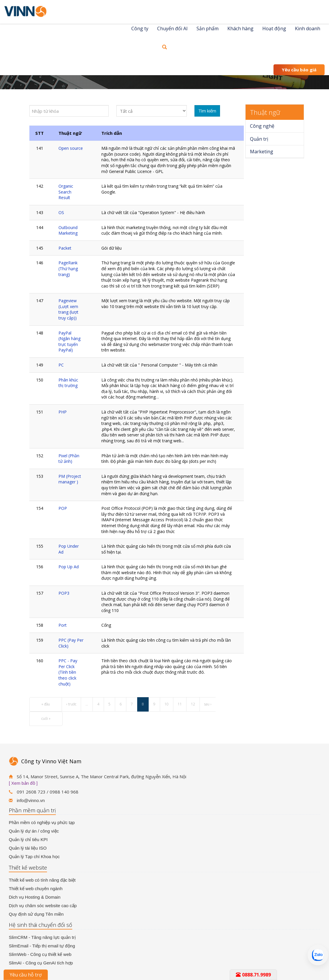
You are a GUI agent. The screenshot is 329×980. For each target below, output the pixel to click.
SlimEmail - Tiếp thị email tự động (42, 946)
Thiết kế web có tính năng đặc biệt (42, 880)
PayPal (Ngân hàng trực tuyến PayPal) (69, 342)
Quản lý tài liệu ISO (28, 848)
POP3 (64, 593)
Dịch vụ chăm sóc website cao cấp (43, 906)
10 (167, 704)
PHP (63, 412)
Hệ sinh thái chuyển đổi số (41, 925)
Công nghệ (262, 126)
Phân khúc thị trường (68, 383)
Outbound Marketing (68, 230)
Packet (65, 248)
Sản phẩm (208, 28)
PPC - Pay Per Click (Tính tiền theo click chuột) (68, 672)
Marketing (262, 152)
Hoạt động (274, 28)
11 (180, 704)
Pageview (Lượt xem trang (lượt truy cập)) (68, 309)
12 (193, 704)
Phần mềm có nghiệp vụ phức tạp (42, 822)
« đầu (46, 704)
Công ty (140, 28)
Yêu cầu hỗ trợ (26, 975)
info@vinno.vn (31, 800)
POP (63, 508)
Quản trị (259, 139)
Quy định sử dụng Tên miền (36, 914)
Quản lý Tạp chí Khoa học (34, 857)
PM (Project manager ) (70, 479)
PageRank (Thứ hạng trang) (68, 268)
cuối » (46, 718)
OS (61, 212)
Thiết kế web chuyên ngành (36, 889)
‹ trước (71, 704)
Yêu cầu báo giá (299, 70)
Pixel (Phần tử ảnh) (69, 459)
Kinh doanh (308, 28)
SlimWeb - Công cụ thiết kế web (40, 954)
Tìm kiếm (207, 111)
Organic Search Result (66, 192)
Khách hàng (240, 28)
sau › (208, 704)
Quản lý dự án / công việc (34, 831)
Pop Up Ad (69, 567)
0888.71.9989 (253, 975)
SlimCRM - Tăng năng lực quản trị (42, 937)
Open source (71, 148)
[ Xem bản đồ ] (23, 783)
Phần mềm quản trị (32, 810)
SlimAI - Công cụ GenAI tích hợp (41, 963)
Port (63, 625)
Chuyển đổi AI (172, 28)
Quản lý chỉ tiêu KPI (28, 839)
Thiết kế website (28, 868)
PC (61, 365)
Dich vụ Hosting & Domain (35, 897)
